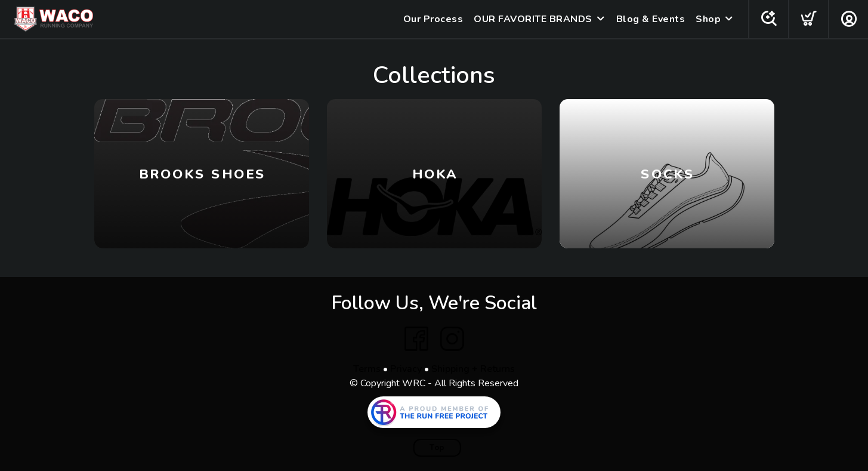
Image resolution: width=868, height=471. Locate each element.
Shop (708, 19)
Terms (367, 369)
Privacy (406, 369)
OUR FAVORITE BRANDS (533, 19)
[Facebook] (416, 339)
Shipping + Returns (473, 369)
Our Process (433, 19)
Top (437, 448)
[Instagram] (452, 339)
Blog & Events (651, 19)
